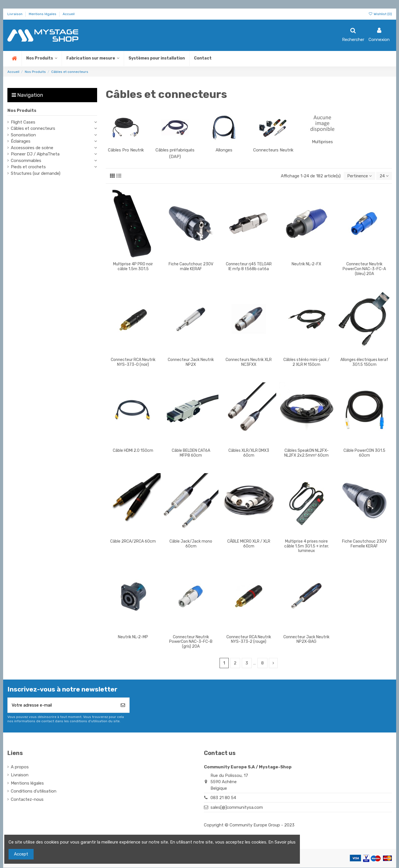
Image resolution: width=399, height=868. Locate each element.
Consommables (26, 161)
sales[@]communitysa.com (237, 808)
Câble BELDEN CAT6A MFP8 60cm (191, 453)
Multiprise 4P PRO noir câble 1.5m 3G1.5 (133, 266)
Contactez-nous (27, 800)
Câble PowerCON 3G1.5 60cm (364, 453)
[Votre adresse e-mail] (62, 706)
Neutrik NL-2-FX (306, 264)
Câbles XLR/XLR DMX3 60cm (249, 453)
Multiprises (322, 142)
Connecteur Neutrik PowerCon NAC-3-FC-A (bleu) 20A (364, 269)
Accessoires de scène (32, 148)
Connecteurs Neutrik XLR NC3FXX (249, 362)
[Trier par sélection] (359, 176)
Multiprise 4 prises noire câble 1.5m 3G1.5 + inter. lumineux (307, 546)
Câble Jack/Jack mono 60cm (191, 544)
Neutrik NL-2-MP (133, 637)
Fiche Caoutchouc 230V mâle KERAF (191, 266)
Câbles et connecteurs (33, 128)
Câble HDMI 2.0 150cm (133, 451)
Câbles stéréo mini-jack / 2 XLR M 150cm (306, 362)
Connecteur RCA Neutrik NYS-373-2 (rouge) (249, 639)
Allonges (224, 150)
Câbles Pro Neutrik (126, 150)
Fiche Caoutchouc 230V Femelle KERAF (364, 544)
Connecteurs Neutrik (273, 150)
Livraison (15, 14)
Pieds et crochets (28, 167)
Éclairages (21, 141)
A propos (20, 768)
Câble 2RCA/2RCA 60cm (133, 541)
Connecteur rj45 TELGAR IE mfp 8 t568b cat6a (249, 266)
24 (384, 176)
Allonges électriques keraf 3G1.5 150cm (364, 362)
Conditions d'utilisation (34, 792)
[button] (93, 59)
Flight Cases (23, 122)
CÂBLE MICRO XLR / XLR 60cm (249, 544)
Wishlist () (380, 14)
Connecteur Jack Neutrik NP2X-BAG (306, 639)
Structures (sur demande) (36, 173)
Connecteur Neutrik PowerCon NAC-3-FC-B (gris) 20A (191, 642)
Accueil (69, 14)
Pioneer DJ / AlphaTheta (35, 154)
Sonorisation (23, 135)
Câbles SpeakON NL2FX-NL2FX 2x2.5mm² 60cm (306, 453)
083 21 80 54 (223, 798)
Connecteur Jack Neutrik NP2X (191, 362)
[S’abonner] (123, 706)
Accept (21, 854)
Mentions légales (43, 14)
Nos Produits (22, 110)
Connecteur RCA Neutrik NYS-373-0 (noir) (133, 362)
